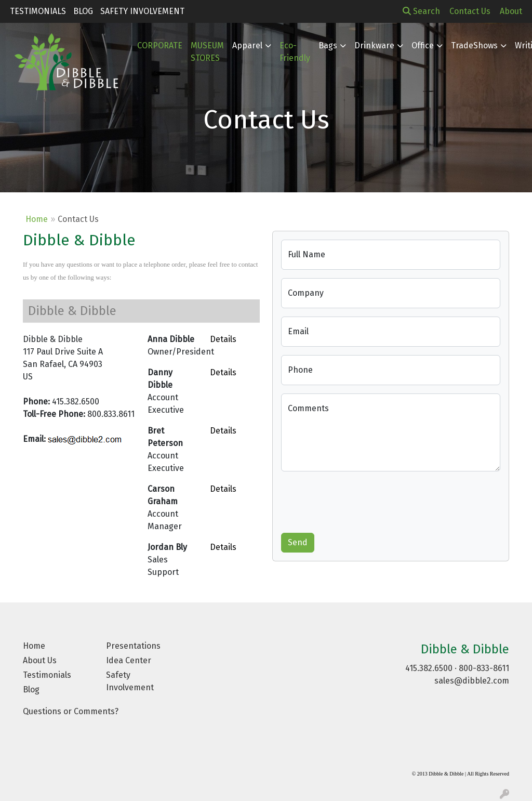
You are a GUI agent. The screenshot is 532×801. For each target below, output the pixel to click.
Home (37, 219)
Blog (83, 11)
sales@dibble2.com (472, 681)
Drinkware (374, 45)
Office (423, 45)
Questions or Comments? (71, 711)
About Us (40, 660)
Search (421, 11)
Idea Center (129, 660)
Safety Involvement (142, 11)
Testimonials (38, 11)
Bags (328, 45)
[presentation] (360, 500)
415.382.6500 (429, 668)
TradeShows (474, 45)
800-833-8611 (484, 668)
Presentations (133, 646)
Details (223, 339)
